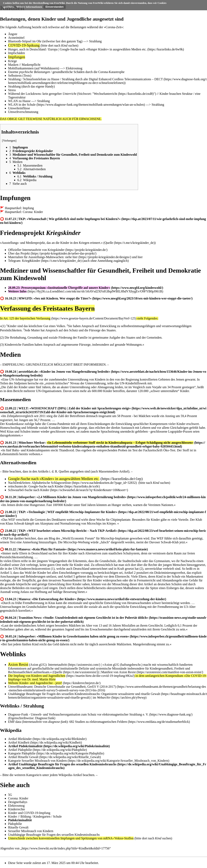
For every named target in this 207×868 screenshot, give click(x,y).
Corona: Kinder (33, 212)
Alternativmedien (18, 463)
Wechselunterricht (106, 94)
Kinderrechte (17, 809)
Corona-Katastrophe (111, 72)
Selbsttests (15, 76)
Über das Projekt (19, 253)
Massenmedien (15, 400)
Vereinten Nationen (161, 505)
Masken (13, 65)
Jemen (180, 379)
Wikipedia (11, 730)
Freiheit (179, 668)
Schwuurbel (16, 490)
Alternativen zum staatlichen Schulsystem (112, 553)
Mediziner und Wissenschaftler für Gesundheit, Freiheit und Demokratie (100, 270)
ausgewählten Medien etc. (130, 49)
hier (75, 257)
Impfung (28, 208)
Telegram (14, 261)
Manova (24, 549)
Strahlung (95, 41)
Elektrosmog (74, 68)
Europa (53, 49)
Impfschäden (16, 53)
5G (10, 795)
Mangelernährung (144, 644)
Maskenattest (194, 576)
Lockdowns (33, 94)
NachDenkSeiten (19, 483)
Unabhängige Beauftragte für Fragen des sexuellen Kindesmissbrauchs (54, 694)
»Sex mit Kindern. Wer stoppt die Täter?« (63, 298)
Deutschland (38, 49)
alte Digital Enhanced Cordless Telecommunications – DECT (123, 79)
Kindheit (24, 742)
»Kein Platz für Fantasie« (49, 549)
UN (11, 379)
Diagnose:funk (45, 718)
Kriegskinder (56, 250)
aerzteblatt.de (28, 372)
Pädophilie (25, 750)
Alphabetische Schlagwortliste (51, 483)
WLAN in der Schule (22, 105)
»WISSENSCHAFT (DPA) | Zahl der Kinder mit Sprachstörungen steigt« (80, 408)
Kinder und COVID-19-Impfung (29, 813)
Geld (56, 644)
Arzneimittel (16, 38)
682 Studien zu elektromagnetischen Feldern (98, 722)
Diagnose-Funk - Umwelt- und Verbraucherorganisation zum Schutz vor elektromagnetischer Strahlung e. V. (78, 714)
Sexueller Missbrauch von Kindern (31, 831)
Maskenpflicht (31, 65)
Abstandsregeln (172, 580)
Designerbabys (18, 802)
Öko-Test (169, 450)
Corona (110, 27)
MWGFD (25, 298)
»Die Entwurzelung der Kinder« (54, 599)
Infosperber (27, 497)
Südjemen (20, 383)
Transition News (30, 618)
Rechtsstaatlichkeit (20, 672)
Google (65, 49)
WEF (12, 520)
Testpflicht (29, 580)
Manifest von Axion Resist (118, 672)
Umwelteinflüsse (19, 108)
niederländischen (25, 625)
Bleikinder (25, 739)
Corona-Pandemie (58, 424)
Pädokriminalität (31, 746)
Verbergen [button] (9, 141)
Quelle (109, 243)
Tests (27, 76)
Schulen (25, 431)
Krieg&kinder (31, 261)
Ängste (13, 34)
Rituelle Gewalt (28, 757)
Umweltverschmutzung (23, 112)
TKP (22, 219)
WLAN (13, 101)
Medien (10, 355)
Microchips (94, 523)
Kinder (59, 486)
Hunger (13, 49)
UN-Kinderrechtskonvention (31, 569)
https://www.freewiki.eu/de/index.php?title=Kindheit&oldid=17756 (66, 848)
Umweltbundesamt (20, 687)
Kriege (13, 61)
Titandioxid (67, 450)
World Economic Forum (78, 538)
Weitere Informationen (29, 7)
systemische (103, 668)
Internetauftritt (58, 665)
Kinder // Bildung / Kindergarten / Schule (35, 816)
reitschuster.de (17, 486)
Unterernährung (78, 379)
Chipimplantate (120, 520)
